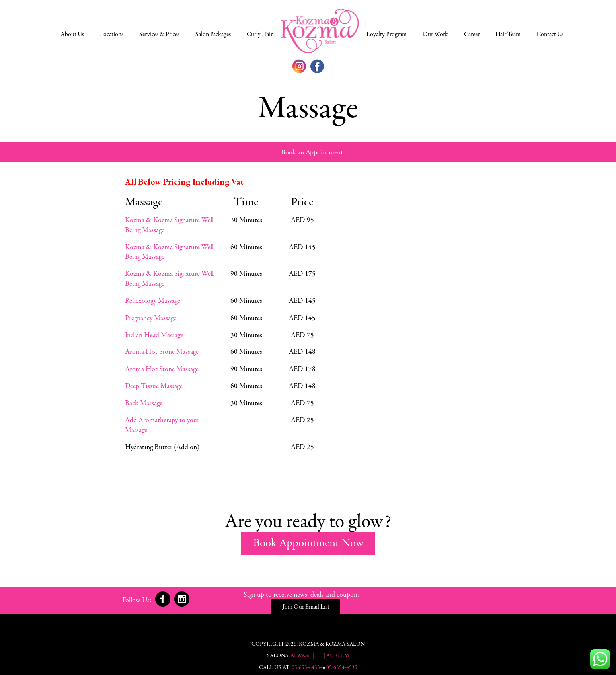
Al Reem (338, 652)
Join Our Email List (368, 600)
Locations (112, 35)
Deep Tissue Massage (154, 383)
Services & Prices (159, 35)
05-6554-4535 (342, 663)
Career (472, 35)
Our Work (435, 35)
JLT (319, 652)
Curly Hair (260, 35)
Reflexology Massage (152, 299)
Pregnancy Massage (150, 316)
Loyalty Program (387, 35)
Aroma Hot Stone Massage (162, 349)
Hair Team (508, 35)
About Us (72, 35)
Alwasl (301, 652)
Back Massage (143, 400)
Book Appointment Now (308, 539)
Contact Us (550, 35)
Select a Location (320, 31)
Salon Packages (213, 35)
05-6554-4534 (307, 663)
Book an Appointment (312, 153)
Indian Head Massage (154, 333)
